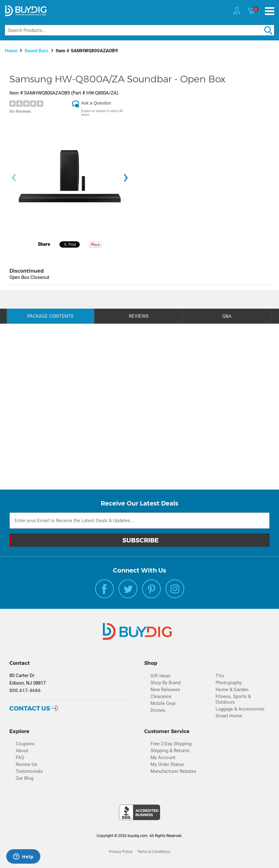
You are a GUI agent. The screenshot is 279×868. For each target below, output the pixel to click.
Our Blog (25, 778)
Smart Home (229, 716)
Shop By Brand (165, 683)
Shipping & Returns (170, 751)
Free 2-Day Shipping (171, 744)
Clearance (161, 696)
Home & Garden (232, 690)
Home (11, 51)
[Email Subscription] (139, 521)
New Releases (165, 690)
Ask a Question (96, 103)
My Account (163, 758)
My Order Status (167, 764)
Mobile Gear (163, 703)
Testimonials (29, 771)
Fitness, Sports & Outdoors (233, 699)
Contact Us (30, 708)
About (22, 751)
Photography (229, 683)
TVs (220, 676)
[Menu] (270, 11)
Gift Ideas (160, 676)
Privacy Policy (121, 852)
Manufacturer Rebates (173, 771)
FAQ (20, 758)
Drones (158, 710)
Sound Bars (36, 51)
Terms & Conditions (154, 852)
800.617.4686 (25, 691)
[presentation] (14, 178)
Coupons (25, 744)
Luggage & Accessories (240, 709)
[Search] (139, 30)
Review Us (26, 764)
